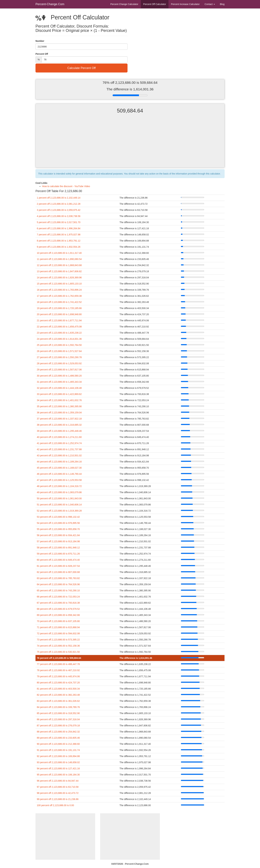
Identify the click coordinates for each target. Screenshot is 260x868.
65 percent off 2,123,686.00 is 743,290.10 (58, 590)
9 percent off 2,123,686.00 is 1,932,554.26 (59, 247)
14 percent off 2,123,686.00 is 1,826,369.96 (59, 278)
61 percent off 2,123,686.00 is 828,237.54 (58, 566)
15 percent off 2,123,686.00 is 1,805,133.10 (59, 284)
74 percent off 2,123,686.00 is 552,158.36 (58, 646)
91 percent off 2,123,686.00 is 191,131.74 (58, 750)
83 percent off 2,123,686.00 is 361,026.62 (58, 701)
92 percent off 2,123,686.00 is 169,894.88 (58, 756)
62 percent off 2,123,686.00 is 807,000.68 (58, 572)
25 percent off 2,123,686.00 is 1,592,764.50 (59, 345)
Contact (210, 4)
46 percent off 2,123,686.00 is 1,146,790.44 (59, 474)
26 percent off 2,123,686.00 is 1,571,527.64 (59, 351)
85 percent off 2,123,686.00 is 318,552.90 (58, 713)
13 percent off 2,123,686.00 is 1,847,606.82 (59, 271)
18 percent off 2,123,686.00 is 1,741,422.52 (59, 302)
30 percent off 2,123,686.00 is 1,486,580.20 (59, 376)
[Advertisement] (130, 143)
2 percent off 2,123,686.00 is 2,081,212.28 (59, 204)
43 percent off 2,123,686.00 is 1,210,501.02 (59, 455)
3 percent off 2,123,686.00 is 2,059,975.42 (59, 210)
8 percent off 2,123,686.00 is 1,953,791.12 (59, 241)
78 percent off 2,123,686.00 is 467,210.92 (58, 670)
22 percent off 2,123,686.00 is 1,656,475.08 (59, 327)
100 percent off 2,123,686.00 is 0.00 (55, 805)
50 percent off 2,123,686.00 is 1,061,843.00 (59, 498)
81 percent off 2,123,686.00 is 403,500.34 (58, 689)
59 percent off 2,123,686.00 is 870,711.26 (58, 554)
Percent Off (155, 4)
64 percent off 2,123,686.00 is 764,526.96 (58, 584)
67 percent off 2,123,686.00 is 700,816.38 (58, 603)
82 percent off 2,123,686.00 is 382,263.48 (58, 695)
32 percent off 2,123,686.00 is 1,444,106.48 (59, 388)
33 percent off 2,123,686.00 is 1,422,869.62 (59, 394)
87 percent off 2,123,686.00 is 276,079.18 (58, 726)
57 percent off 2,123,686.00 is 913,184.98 (58, 541)
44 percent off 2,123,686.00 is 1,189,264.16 (59, 462)
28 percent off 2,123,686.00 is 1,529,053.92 (59, 363)
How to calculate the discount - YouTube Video (66, 186)
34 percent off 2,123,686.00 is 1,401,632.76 (59, 400)
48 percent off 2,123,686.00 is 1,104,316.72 (59, 486)
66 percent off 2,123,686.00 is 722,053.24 (58, 597)
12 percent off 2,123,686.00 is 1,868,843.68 (59, 265)
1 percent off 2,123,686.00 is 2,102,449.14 (59, 198)
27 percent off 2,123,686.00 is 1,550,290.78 (59, 357)
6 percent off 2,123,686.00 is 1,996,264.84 (59, 228)
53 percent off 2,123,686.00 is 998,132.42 (58, 517)
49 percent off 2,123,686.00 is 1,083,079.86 (59, 492)
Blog (222, 4)
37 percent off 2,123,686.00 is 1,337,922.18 (59, 419)
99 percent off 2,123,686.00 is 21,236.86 (58, 799)
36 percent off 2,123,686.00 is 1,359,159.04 (59, 413)
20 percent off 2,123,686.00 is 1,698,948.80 (59, 314)
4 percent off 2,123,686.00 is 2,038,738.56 (59, 216)
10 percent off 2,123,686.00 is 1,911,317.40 (59, 253)
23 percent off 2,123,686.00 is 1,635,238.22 (59, 333)
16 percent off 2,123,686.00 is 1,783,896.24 (59, 290)
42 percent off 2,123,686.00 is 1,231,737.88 (59, 449)
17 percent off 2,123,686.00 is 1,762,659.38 (59, 296)
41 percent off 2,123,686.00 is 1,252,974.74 (59, 443)
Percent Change (124, 4)
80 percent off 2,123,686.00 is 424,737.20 (58, 683)
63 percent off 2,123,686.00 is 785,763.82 (58, 578)
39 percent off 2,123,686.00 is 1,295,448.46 (59, 431)
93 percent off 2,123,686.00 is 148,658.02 (58, 762)
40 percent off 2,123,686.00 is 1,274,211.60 (59, 437)
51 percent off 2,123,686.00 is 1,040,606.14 (59, 505)
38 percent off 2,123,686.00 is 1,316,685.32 (59, 425)
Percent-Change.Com (50, 4)
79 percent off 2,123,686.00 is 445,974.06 (58, 676)
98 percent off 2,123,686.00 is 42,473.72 (58, 793)
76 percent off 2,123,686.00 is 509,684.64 (59, 658)
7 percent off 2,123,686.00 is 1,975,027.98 (59, 235)
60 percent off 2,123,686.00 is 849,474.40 (58, 560)
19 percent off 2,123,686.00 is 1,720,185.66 (59, 308)
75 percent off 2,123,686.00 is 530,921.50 (58, 652)
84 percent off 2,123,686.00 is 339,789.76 (58, 707)
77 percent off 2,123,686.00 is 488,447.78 (58, 664)
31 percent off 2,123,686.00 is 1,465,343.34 (59, 382)
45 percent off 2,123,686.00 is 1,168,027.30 (59, 468)
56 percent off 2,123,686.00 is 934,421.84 (58, 535)
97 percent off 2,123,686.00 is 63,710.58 (58, 787)
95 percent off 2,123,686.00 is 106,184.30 (58, 775)
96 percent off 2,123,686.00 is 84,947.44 (58, 781)
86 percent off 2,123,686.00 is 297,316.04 (58, 719)
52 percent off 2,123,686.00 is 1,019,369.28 (59, 511)
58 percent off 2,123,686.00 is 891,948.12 (58, 548)
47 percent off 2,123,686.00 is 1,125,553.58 (59, 480)
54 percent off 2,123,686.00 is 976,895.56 (58, 523)
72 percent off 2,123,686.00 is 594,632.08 (58, 633)
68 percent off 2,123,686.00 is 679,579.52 (58, 609)
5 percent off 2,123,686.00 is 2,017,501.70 (59, 222)
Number (40, 41)
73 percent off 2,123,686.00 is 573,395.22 (58, 640)
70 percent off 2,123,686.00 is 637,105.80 (58, 621)
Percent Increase (185, 4)
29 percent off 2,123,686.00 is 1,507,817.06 (59, 370)
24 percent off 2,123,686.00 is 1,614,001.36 (59, 339)
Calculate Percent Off (81, 68)
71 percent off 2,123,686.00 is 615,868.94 (58, 627)
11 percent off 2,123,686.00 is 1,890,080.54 (59, 259)
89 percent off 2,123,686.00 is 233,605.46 (58, 738)
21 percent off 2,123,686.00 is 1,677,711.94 (59, 320)
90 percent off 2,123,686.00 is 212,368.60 (58, 744)
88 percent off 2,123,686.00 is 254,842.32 (58, 732)
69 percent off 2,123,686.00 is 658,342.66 (58, 615)
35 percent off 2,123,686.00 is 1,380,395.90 (59, 406)
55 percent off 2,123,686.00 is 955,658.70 (58, 529)
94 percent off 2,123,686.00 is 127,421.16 (58, 768)
